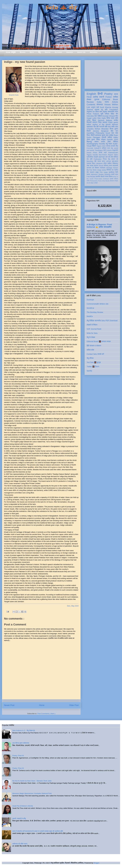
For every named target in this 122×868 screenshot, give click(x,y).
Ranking (107, 174)
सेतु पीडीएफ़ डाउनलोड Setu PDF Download (102, 321)
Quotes (101, 174)
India (99, 102)
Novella (102, 144)
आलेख (95, 97)
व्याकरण (92, 172)
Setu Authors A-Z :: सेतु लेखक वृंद (24, 730)
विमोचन (97, 168)
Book (116, 99)
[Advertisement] (102, 74)
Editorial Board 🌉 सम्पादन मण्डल (99, 341)
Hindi (89, 97)
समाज (88, 174)
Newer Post (9, 705)
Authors (58, 52)
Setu (32, 52)
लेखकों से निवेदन (92, 325)
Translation (114, 110)
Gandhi (95, 155)
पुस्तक (97, 99)
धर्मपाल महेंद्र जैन (111, 114)
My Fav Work (92, 170)
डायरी (113, 174)
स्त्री (105, 153)
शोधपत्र (100, 105)
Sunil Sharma (106, 107)
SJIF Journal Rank (94, 329)
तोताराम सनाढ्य (114, 181)
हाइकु (97, 172)
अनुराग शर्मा (95, 107)
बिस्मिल (116, 142)
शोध (117, 116)
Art (94, 112)
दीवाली (102, 177)
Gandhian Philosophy (96, 133)
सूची (102, 114)
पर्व (117, 159)
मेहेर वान (114, 131)
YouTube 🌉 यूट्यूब (94, 362)
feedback (106, 179)
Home (42, 705)
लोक (88, 166)
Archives (94, 52)
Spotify (89, 371)
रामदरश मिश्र (91, 163)
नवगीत (116, 170)
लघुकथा (89, 112)
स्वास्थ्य (96, 166)
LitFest (108, 161)
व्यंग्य (116, 112)
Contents (91, 105)
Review (90, 102)
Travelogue (99, 150)
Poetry (108, 94)
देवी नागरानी (100, 127)
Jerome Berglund (101, 131)
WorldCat (90, 308)
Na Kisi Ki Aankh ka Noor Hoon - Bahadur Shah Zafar (32, 781)
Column (109, 150)
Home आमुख (11, 52)
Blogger (96, 863)
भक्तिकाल (115, 163)
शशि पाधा (108, 127)
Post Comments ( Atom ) (46, 714)
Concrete (90, 148)
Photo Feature (93, 114)
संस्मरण (95, 122)
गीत (95, 127)
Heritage (109, 168)
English (91, 94)
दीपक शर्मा (99, 112)
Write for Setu (92, 333)
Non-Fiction (103, 155)
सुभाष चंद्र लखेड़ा (107, 135)
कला (109, 148)
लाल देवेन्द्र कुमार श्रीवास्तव (21, 743)
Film (101, 172)
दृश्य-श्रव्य (115, 161)
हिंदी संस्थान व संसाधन (94, 346)
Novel (108, 133)
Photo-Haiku (98, 179)
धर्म (93, 168)
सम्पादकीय (111, 112)
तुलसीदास (112, 172)
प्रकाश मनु (99, 110)
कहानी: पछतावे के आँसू (19, 819)
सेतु (39, 52)
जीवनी (93, 135)
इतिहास (104, 148)
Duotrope (90, 300)
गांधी (104, 150)
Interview (90, 116)
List (88, 107)
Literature (99, 163)
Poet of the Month (104, 181)
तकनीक (98, 177)
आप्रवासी (115, 166)
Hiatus (48, 52)
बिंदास (94, 120)
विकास (111, 177)
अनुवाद (105, 112)
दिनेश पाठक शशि (112, 118)
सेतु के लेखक (91, 337)
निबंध (100, 122)
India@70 (98, 148)
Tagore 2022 (101, 146)
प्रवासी (104, 137)
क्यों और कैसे (109, 157)
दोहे (95, 161)
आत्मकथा (98, 135)
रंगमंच (107, 177)
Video (116, 155)
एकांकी (112, 179)
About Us (81, 52)
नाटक (99, 161)
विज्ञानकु (89, 142)
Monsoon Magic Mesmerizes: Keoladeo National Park (32, 793)
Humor (116, 168)
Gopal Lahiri (92, 118)
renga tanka (102, 170)
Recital (93, 177)
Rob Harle (102, 118)
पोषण (109, 142)
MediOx (90, 316)
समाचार (105, 122)
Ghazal (112, 116)
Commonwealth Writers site (98, 304)
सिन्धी (101, 153)
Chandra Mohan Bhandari (98, 129)
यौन (88, 172)
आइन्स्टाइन (102, 157)
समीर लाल (115, 127)
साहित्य (110, 137)
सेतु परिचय (90, 358)
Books (23, 52)
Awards (70, 52)
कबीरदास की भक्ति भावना (20, 844)
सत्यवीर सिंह (114, 146)
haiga (106, 172)
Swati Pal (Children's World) (23, 806)
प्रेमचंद (108, 146)
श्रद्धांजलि (115, 150)
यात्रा (110, 144)
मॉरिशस (116, 157)
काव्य (116, 94)
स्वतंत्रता (103, 168)
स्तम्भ (107, 102)
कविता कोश (90, 350)
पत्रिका (116, 179)
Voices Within (111, 105)
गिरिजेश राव (110, 170)
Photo (95, 153)
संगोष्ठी (96, 183)
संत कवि (90, 159)
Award (89, 153)
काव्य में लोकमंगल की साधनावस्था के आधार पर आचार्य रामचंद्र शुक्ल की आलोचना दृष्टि (38, 831)
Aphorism (94, 174)
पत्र (113, 133)
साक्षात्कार (90, 127)
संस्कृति (96, 157)
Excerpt (105, 116)
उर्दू (107, 144)
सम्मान (96, 142)
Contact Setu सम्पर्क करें (95, 354)
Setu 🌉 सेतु (61, 8)
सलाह (91, 166)
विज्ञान (94, 146)
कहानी (102, 97)
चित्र (88, 135)
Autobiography (92, 144)
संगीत (88, 181)
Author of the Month (102, 124)
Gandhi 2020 (112, 140)
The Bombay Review (95, 312)
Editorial (106, 99)
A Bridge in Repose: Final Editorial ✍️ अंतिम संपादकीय (99, 226)
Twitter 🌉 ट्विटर (93, 367)
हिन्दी (100, 94)
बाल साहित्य (98, 116)
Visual (101, 166)
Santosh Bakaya (105, 120)
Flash (110, 122)
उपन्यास (89, 168)
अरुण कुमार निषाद (93, 140)
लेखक (89, 99)
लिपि (117, 172)
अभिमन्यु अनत (108, 166)
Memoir (115, 124)
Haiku (116, 137)
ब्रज (117, 174)
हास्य (103, 161)
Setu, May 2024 (73, 606)
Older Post (74, 705)
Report (110, 155)
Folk (88, 177)
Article (115, 102)
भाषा (117, 133)
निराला (105, 159)
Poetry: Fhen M (18, 756)
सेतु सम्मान (112, 159)
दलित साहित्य (107, 163)
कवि (106, 110)
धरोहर (89, 120)
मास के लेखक (90, 183)
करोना (103, 142)
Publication (98, 159)
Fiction (109, 97)
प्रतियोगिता (90, 157)
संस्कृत (103, 140)
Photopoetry (94, 181)
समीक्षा (116, 97)
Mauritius (90, 161)
